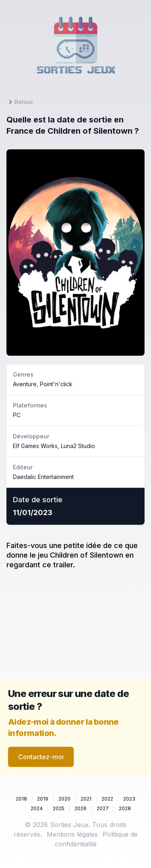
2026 (81, 808)
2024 (37, 808)
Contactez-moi (41, 757)
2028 (125, 808)
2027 (103, 808)
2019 (43, 799)
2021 (86, 799)
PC (17, 415)
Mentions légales (72, 834)
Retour (20, 102)
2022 (107, 799)
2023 (129, 799)
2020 (64, 799)
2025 (59, 808)
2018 (21, 799)
